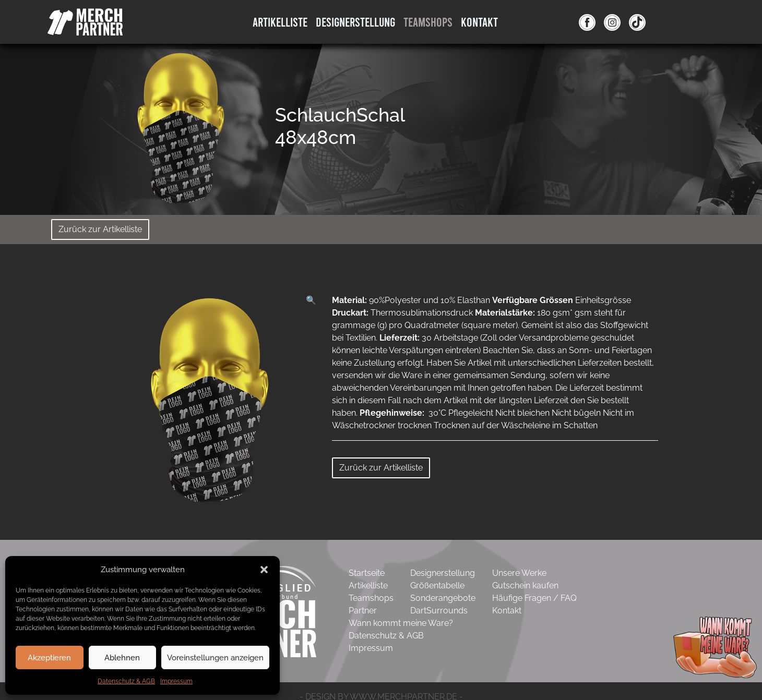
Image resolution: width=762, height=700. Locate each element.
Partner (363, 611)
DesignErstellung (355, 22)
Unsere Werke (519, 573)
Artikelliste (280, 22)
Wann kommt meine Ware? (401, 623)
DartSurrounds (439, 611)
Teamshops (428, 22)
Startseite (367, 573)
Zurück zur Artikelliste (100, 229)
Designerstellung (443, 573)
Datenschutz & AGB (126, 681)
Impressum (176, 681)
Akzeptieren (49, 658)
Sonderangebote (443, 598)
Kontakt (479, 22)
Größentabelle (437, 586)
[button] (264, 570)
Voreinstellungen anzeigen (215, 658)
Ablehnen (122, 658)
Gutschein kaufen (525, 586)
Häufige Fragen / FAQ (534, 598)
